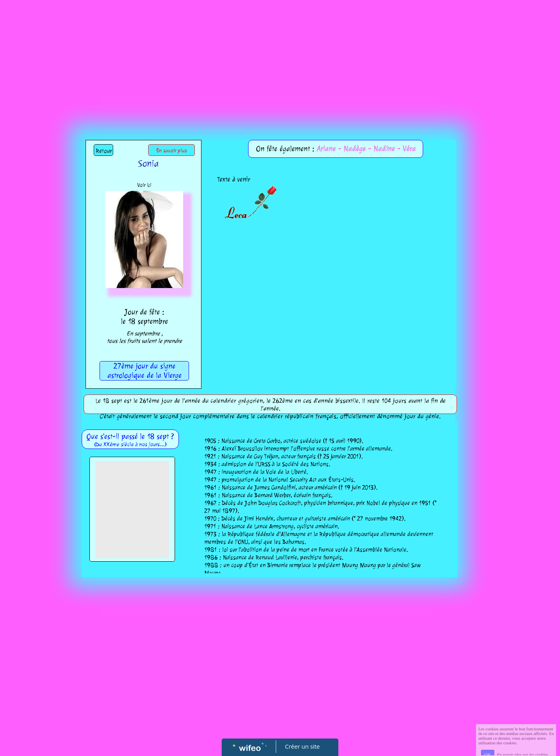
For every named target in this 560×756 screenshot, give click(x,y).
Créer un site (302, 746)
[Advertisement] (280, 58)
